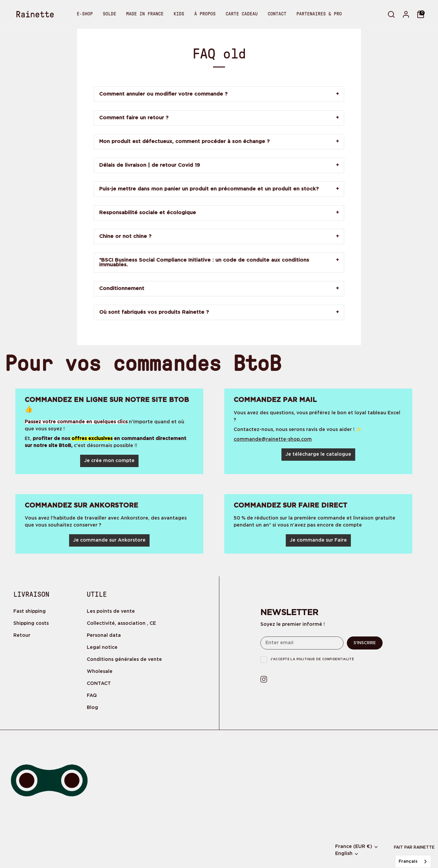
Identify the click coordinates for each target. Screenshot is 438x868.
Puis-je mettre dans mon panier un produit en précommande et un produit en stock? (209, 189)
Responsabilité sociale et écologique (148, 213)
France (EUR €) (354, 847)
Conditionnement (122, 288)
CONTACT (277, 14)
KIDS (179, 14)
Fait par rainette (414, 847)
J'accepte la (312, 659)
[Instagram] (264, 680)
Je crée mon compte (109, 461)
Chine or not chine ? (125, 236)
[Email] (302, 643)
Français (408, 861)
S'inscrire (365, 643)
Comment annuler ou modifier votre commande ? (163, 94)
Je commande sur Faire (318, 540)
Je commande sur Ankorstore (109, 540)
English (344, 854)
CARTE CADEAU (242, 14)
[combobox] (413, 861)
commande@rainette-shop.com (273, 439)
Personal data (104, 635)
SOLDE (109, 14)
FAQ (92, 696)
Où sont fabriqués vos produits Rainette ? (154, 312)
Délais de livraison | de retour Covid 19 (150, 165)
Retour (22, 635)
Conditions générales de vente (124, 660)
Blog (92, 708)
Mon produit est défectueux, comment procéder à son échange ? (184, 141)
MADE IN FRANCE (145, 14)
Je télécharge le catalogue (318, 454)
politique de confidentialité (325, 659)
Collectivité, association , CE (121, 623)
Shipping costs (31, 623)
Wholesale (100, 672)
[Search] (391, 14)
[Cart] (421, 14)
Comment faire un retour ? (134, 118)
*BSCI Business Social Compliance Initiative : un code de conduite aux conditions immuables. (204, 262)
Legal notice (102, 647)
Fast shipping (30, 611)
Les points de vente (111, 611)
